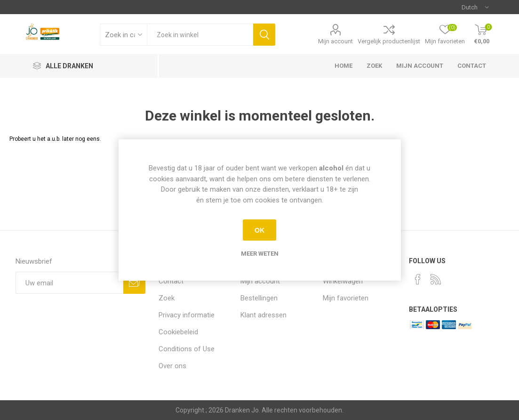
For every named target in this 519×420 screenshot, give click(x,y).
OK (259, 230)
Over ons (172, 366)
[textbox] (200, 35)
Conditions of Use (187, 349)
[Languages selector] (475, 7)
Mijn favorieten (346, 298)
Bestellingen (259, 298)
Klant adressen (263, 315)
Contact (472, 66)
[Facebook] (418, 279)
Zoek (374, 66)
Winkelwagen (343, 281)
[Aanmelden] (69, 283)
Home (343, 66)
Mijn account (335, 41)
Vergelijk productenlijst (389, 41)
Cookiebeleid (178, 332)
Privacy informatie (187, 315)
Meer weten (260, 254)
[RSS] (436, 279)
